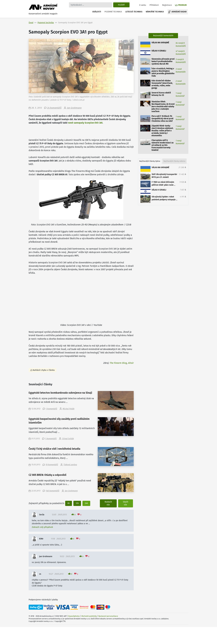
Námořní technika (155, 12)
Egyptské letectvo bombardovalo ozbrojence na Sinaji (60, 393)
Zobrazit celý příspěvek (42, 527)
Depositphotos (74, 616)
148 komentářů (53, 491)
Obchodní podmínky (89, 616)
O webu (143, 5)
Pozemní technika (113, 12)
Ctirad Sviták (68, 439)
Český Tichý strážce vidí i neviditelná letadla (54, 449)
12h (77, 503)
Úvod (31, 23)
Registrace (167, 5)
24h (86, 503)
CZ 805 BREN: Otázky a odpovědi (47, 475)
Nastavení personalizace (108, 616)
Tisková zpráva (70, 465)
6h (69, 503)
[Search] (91, 5)
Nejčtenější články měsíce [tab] (174, 161)
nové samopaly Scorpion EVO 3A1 (85, 123)
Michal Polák (68, 409)
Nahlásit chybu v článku (44, 370)
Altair (131, 363)
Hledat (121, 5)
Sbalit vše (126, 503)
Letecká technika (134, 12)
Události (97, 12)
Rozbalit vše (108, 503)
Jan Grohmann (74, 108)
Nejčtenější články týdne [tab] (150, 161)
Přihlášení (154, 5)
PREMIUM (182, 5)
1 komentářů (51, 409)
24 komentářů (54, 108)
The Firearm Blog (118, 363)
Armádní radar (179, 12)
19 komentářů (52, 465)
